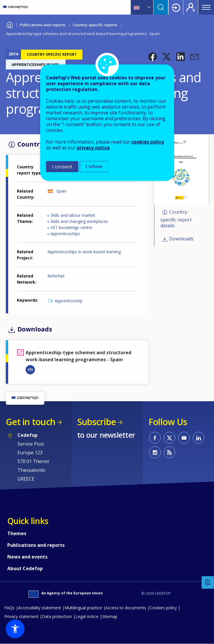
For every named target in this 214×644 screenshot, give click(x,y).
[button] (153, 57)
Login (176, 7)
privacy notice (93, 148)
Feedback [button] (208, 583)
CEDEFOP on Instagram (155, 452)
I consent (62, 167)
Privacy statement (21, 616)
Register (191, 7)
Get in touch (31, 422)
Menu (206, 7)
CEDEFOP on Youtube (184, 438)
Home (9, 24)
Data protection (57, 616)
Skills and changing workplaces (79, 221)
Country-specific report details (176, 219)
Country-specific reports (95, 25)
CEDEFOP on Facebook (155, 438)
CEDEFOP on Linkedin (199, 438)
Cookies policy (163, 608)
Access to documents (126, 608)
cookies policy (148, 142)
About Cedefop (25, 568)
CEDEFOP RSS (169, 452)
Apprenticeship (69, 301)
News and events (27, 557)
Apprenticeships (65, 234)
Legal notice (87, 616)
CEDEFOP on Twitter (169, 438)
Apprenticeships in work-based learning (84, 252)
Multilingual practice (83, 608)
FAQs (9, 608)
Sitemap (110, 616)
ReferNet (56, 276)
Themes (17, 533)
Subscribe (97, 422)
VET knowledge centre (71, 227)
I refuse (94, 166)
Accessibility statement (40, 608)
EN (30, 369)
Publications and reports (43, 25)
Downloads (181, 239)
